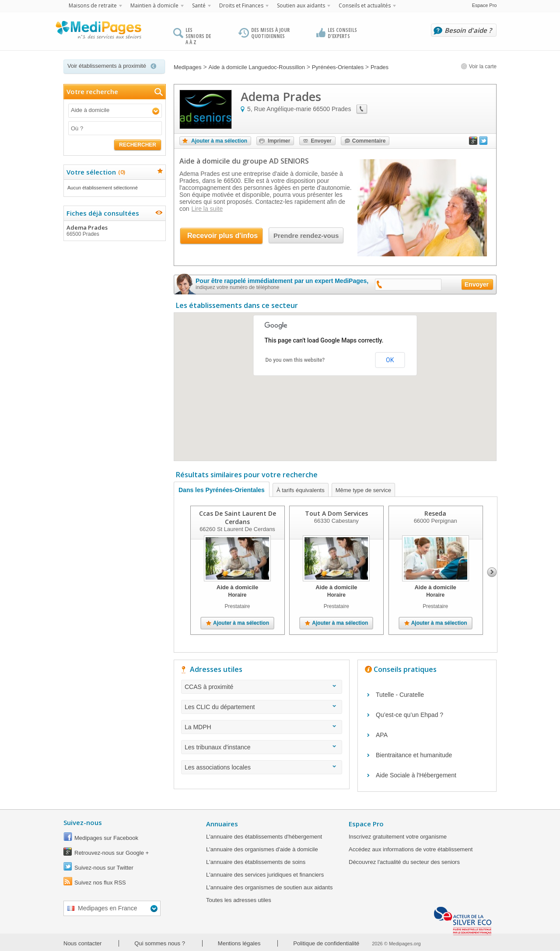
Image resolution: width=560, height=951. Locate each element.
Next (492, 572)
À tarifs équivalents (301, 490)
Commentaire (369, 141)
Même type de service (363, 490)
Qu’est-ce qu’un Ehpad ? (409, 715)
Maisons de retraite (93, 5)
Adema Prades (114, 231)
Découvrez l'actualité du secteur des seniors (404, 862)
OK (390, 360)
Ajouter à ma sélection (219, 141)
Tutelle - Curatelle (400, 695)
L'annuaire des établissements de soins (256, 862)
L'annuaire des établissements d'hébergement (264, 837)
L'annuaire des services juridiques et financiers (265, 875)
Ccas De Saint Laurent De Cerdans (238, 517)
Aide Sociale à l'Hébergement (416, 775)
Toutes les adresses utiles (239, 900)
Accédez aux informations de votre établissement (411, 849)
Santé (199, 5)
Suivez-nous (83, 822)
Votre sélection (95, 172)
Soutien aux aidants (301, 5)
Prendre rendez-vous (306, 236)
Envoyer (321, 141)
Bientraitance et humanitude (414, 755)
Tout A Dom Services (336, 513)
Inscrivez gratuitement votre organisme (398, 837)
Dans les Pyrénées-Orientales (222, 490)
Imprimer (279, 141)
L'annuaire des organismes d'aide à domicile (262, 849)
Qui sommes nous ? (160, 943)
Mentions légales (239, 943)
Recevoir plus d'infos (222, 236)
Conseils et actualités (365, 5)
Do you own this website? (295, 360)
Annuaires (222, 824)
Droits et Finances (241, 5)
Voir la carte (479, 66)
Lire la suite (207, 209)
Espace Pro (485, 5)
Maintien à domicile (154, 5)
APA (382, 735)
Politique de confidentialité (326, 943)
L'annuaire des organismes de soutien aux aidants (269, 887)
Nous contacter (82, 943)
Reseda (435, 513)
